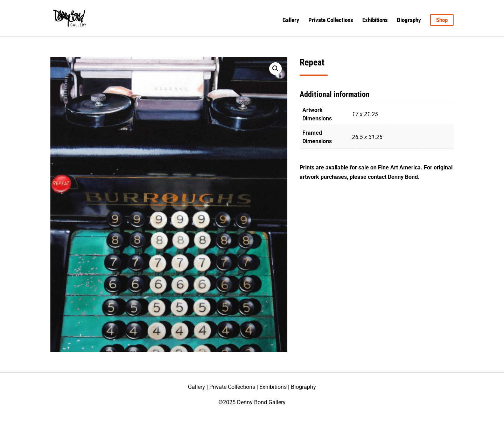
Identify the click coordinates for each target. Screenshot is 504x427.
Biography (409, 20)
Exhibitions (375, 20)
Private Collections (331, 20)
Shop (442, 20)
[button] (275, 69)
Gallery (291, 20)
